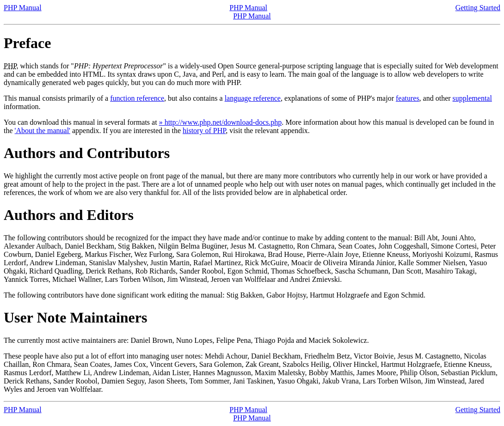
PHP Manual (23, 8)
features (408, 98)
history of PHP (204, 131)
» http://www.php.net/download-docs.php (221, 122)
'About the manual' (43, 131)
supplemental (472, 98)
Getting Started (478, 8)
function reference (137, 98)
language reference (253, 98)
